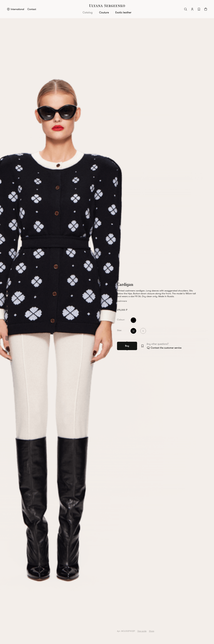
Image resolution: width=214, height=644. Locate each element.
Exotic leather (123, 12)
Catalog (88, 12)
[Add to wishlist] (142, 346)
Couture (104, 12)
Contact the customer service (166, 348)
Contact (32, 9)
